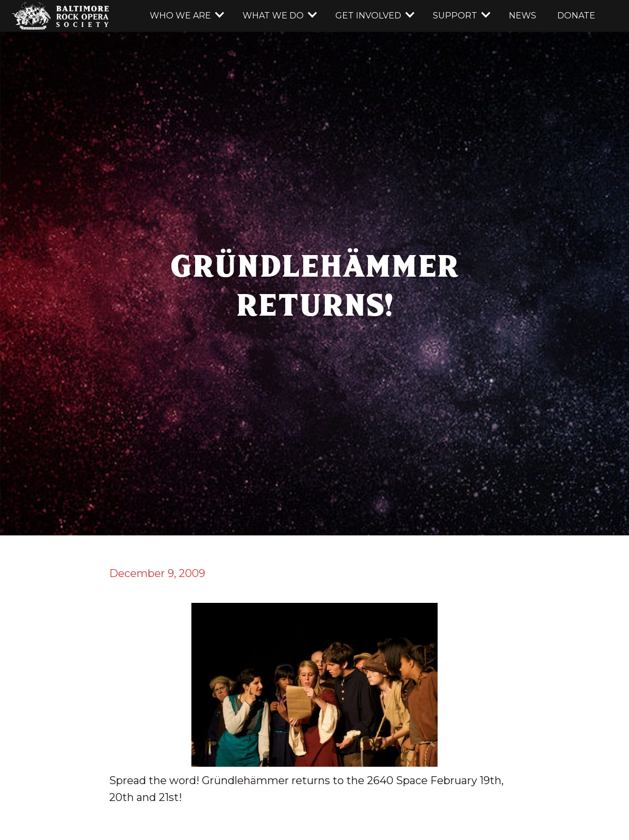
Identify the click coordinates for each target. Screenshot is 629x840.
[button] (186, 16)
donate (576, 16)
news (522, 16)
